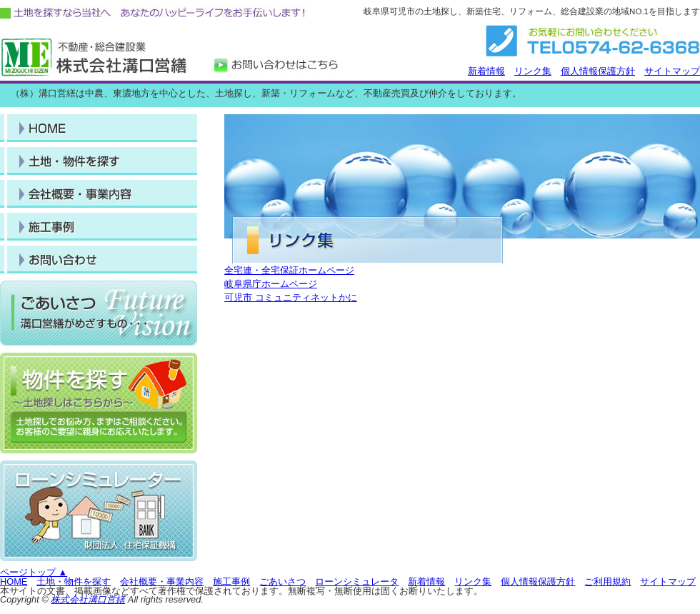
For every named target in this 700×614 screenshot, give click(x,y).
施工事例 (99, 227)
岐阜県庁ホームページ (271, 284)
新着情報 (486, 71)
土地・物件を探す (99, 161)
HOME (99, 128)
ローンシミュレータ (357, 582)
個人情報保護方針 (598, 71)
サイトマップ (672, 71)
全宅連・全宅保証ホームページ (289, 270)
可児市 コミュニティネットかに (291, 297)
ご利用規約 (607, 582)
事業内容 (99, 194)
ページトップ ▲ (34, 572)
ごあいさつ (282, 582)
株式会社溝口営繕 (88, 599)
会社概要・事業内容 (162, 582)
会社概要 (99, 260)
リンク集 (533, 71)
